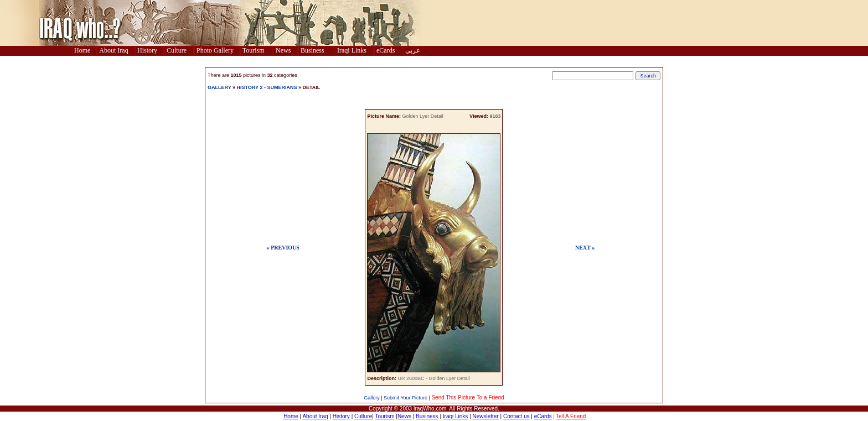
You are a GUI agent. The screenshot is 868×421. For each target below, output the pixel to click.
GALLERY (219, 87)
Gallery (372, 398)
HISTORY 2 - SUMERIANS (267, 87)
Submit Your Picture (405, 398)
